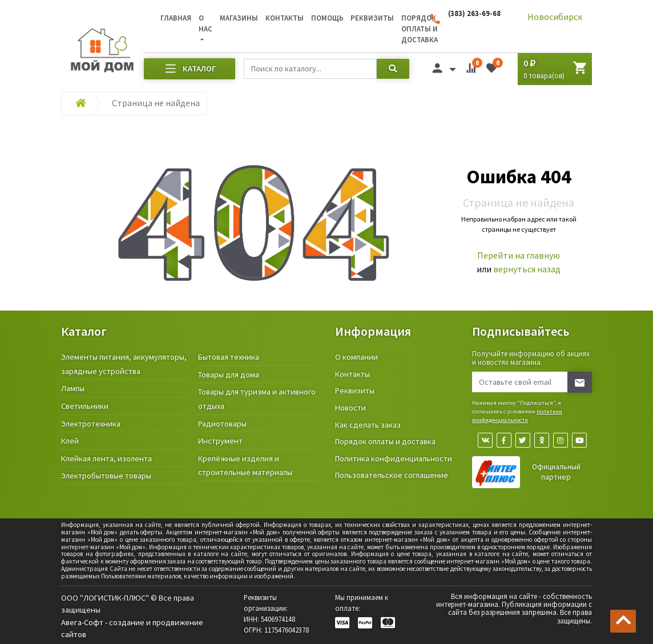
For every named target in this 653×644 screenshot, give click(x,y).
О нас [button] (205, 23)
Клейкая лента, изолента (106, 458)
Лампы (73, 388)
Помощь (327, 18)
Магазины (239, 18)
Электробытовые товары (106, 476)
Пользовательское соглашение (392, 475)
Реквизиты (372, 18)
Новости (350, 408)
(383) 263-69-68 (474, 13)
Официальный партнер (556, 472)
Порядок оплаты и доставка (385, 441)
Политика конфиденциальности (394, 458)
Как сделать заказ (368, 425)
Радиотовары (222, 424)
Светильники (85, 406)
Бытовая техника (229, 357)
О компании (356, 357)
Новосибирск (555, 17)
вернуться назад (527, 269)
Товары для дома (229, 375)
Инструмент (220, 441)
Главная (176, 18)
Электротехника (91, 424)
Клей (70, 441)
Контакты (285, 18)
